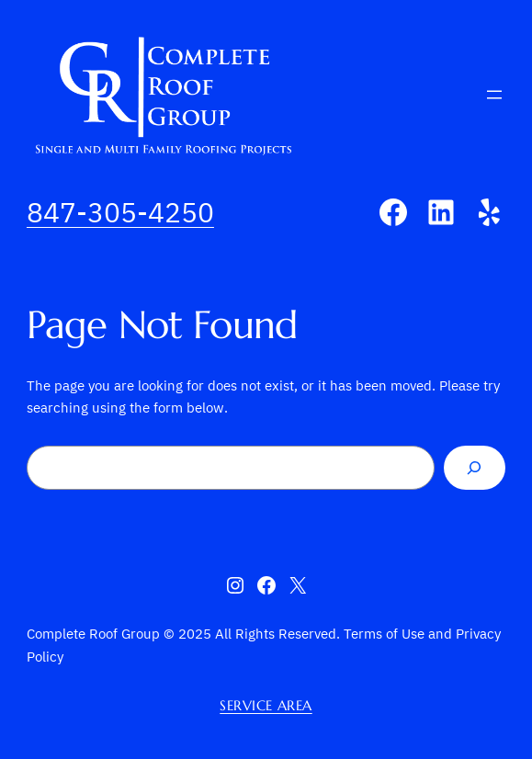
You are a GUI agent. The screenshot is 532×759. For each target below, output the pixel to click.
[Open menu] (494, 95)
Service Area (266, 705)
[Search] (475, 468)
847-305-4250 (120, 212)
